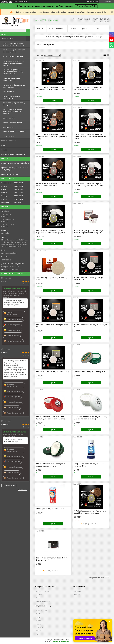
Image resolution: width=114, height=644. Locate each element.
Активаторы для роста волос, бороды (14, 104)
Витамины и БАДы (10, 118)
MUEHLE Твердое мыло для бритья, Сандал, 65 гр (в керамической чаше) (89, 185)
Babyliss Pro (40, 614)
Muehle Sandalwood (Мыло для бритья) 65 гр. (91, 326)
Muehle (38, 624)
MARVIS (38, 621)
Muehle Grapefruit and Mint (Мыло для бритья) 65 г (89, 279)
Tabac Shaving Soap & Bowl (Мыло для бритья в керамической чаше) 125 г (89, 232)
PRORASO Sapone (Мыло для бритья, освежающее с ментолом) (51, 465)
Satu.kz (67, 640)
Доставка (85, 29)
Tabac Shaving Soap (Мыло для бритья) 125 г (52, 279)
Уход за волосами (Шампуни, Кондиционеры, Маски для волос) (14, 63)
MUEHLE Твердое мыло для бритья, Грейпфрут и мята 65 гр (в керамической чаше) (90, 136)
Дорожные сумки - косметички (14, 132)
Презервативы (9, 136)
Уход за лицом (8, 92)
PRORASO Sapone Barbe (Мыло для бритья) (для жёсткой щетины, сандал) (52, 418)
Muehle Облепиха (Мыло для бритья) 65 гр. (52, 326)
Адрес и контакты (42, 591)
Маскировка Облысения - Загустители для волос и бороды (12, 111)
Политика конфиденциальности (13, 154)
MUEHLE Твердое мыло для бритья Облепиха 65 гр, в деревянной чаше (50, 88)
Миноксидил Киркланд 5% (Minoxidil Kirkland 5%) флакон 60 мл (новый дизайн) (14, 303)
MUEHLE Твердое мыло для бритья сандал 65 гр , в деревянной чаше (53, 185)
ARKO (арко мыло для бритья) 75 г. (50, 509)
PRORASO (39, 627)
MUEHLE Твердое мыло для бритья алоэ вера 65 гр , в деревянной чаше (90, 512)
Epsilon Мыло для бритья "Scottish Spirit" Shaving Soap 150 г (52, 559)
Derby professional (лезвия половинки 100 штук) (13, 441)
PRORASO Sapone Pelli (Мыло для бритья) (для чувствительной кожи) (90, 418)
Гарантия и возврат (9, 141)
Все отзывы (23, 490)
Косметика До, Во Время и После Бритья (59, 37)
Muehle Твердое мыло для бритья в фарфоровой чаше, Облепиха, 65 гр (88, 88)
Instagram (77, 591)
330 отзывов (94, 2)
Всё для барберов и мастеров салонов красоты (14, 51)
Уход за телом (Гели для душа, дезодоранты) (14, 86)
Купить (53, 100)
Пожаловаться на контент (61, 642)
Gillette (38, 617)
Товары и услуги (7, 39)
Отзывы (4, 150)
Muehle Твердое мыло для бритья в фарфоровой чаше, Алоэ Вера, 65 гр (51, 232)
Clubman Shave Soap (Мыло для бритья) (90, 372)
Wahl (38, 634)
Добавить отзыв (9, 485)
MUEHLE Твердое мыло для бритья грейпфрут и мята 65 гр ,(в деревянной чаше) (52, 136)
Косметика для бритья (85, 37)
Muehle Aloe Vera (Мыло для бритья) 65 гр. (53, 372)
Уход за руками (9, 127)
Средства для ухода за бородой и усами (11, 79)
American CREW (41, 610)
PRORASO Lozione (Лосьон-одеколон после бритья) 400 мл (15, 369)
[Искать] (28, 30)
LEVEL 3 (38, 631)
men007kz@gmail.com (9, 253)
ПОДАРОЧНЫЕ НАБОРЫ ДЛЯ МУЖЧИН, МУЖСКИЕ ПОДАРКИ (14, 44)
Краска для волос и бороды (13, 123)
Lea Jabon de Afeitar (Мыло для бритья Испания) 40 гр (89, 465)
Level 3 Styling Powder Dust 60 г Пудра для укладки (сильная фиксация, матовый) (15, 363)
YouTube (77, 594)
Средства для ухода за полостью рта (11, 97)
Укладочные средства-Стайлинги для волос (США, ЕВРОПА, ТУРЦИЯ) (13, 72)
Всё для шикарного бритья (13, 56)
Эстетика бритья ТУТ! (86, 6)
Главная (41, 29)
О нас (3, 145)
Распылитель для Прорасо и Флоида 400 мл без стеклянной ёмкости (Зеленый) (15, 375)
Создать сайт (17, 2)
